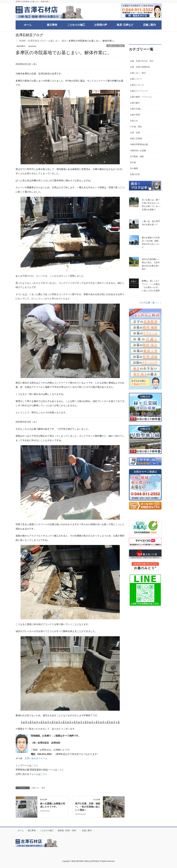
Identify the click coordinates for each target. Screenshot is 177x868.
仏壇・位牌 (135, 133)
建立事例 (32, 830)
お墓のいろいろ (137, 85)
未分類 (133, 162)
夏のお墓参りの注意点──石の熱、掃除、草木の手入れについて (151, 242)
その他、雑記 (136, 127)
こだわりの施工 (47, 830)
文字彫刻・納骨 (137, 156)
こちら (35, 765)
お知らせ (134, 121)
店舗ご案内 (87, 830)
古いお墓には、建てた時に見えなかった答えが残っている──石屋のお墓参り (151, 205)
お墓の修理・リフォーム (141, 97)
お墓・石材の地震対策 (140, 67)
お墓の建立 (135, 103)
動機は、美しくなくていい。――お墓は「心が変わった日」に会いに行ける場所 (151, 286)
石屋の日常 (135, 174)
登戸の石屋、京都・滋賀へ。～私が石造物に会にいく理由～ (88, 807)
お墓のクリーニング (139, 91)
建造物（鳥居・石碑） (68, 830)
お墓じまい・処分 (115, 46)
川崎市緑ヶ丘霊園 (138, 151)
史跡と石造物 (136, 138)
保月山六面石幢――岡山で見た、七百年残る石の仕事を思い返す (151, 264)
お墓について (136, 79)
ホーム (21, 830)
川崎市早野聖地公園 (139, 144)
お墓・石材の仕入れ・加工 (142, 61)
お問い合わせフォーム (36, 758)
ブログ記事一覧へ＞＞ (150, 303)
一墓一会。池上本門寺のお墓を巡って (151, 223)
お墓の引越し (136, 109)
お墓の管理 (135, 115)
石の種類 (134, 168)
